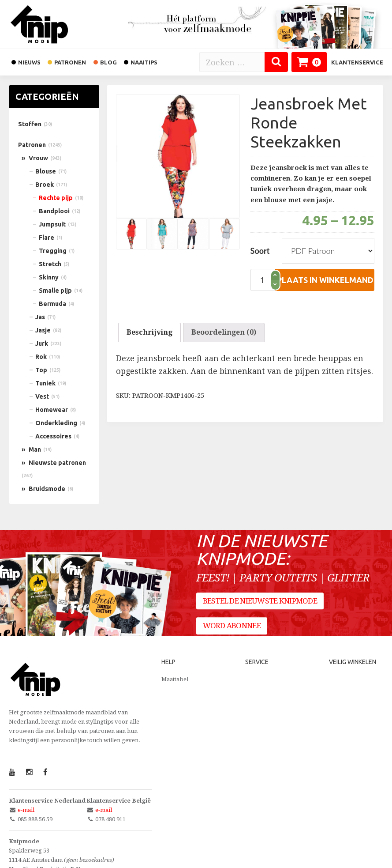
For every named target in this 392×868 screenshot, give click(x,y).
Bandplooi (54, 211)
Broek (45, 185)
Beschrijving (149, 332)
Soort (260, 251)
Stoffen (30, 124)
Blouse (46, 171)
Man (35, 449)
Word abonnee (232, 626)
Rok (41, 357)
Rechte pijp (56, 198)
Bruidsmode (47, 489)
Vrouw (38, 158)
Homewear (52, 410)
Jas (40, 317)
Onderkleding (56, 423)
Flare (47, 238)
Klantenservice (357, 62)
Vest (42, 396)
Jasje (43, 330)
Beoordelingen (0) (224, 332)
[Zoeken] (276, 62)
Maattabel (175, 679)
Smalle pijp (55, 291)
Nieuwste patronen (57, 463)
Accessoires (53, 436)
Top (41, 370)
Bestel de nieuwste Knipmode (260, 601)
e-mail (26, 810)
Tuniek (45, 383)
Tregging (53, 251)
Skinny (49, 277)
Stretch (50, 264)
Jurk (42, 343)
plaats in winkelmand (325, 280)
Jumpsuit (52, 224)
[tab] (149, 332)
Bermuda (52, 304)
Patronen (32, 145)
